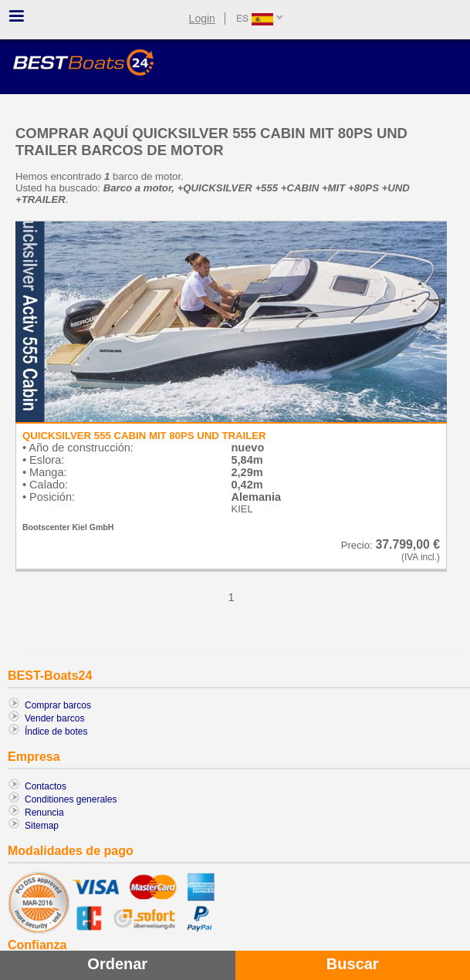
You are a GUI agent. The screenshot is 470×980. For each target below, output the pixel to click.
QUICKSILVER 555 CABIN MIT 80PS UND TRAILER (144, 436)
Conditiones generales (71, 799)
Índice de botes (56, 732)
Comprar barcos (58, 705)
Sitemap (42, 826)
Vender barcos (54, 718)
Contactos (46, 786)
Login (202, 19)
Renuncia (44, 813)
